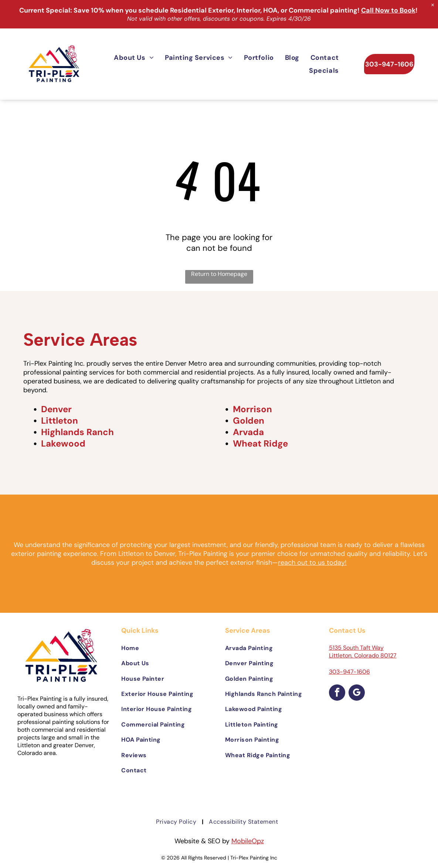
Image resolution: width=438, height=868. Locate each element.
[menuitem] (134, 57)
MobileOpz (248, 841)
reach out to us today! (312, 563)
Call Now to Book (388, 10)
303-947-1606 (349, 672)
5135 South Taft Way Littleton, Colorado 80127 (363, 652)
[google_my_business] (357, 693)
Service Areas (80, 339)
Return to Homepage (219, 274)
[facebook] (337, 693)
